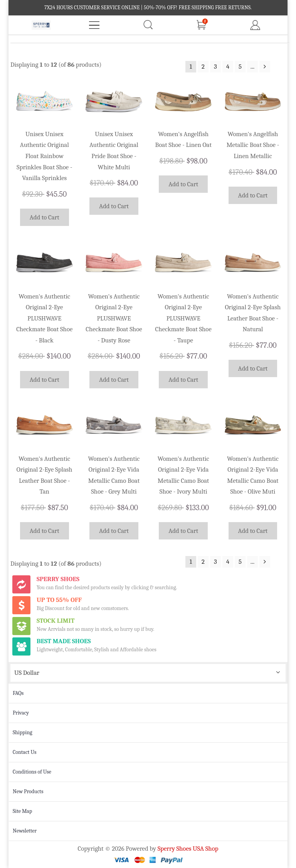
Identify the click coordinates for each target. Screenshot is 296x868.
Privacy (21, 713)
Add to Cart (45, 217)
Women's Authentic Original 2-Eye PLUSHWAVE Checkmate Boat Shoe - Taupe (183, 318)
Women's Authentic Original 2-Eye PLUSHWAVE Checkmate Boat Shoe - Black (44, 318)
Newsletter (25, 831)
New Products (28, 791)
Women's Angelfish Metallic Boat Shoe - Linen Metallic (253, 145)
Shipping (23, 732)
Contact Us (25, 752)
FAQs (18, 693)
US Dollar (27, 673)
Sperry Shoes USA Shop (188, 849)
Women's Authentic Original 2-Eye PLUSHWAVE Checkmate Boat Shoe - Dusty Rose (114, 318)
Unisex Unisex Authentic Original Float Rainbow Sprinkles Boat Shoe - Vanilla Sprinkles (44, 156)
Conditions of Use (32, 772)
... (252, 67)
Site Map (22, 811)
